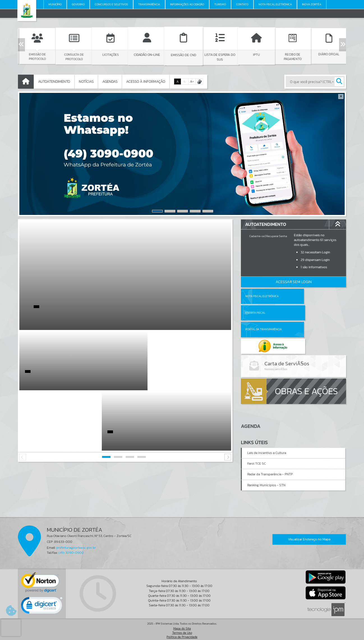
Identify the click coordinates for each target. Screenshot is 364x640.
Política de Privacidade (182, 634)
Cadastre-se (257, 236)
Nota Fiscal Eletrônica (262, 296)
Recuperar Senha (277, 236)
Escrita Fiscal (308, 296)
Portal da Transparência (264, 313)
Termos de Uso (182, 630)
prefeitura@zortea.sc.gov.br (76, 545)
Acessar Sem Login (294, 282)
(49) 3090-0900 (71, 550)
